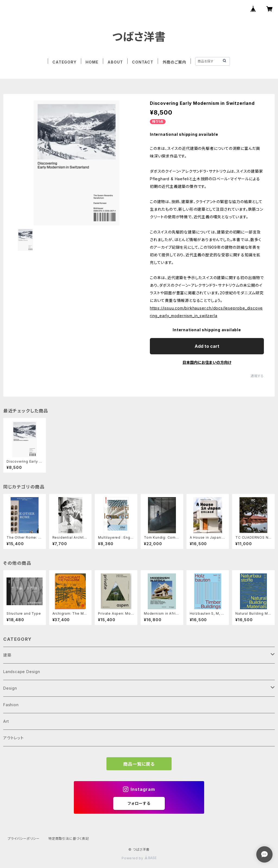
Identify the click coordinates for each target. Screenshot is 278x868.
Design (10, 688)
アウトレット (14, 738)
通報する (257, 376)
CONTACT (143, 62)
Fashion (11, 705)
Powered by (139, 858)
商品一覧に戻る (139, 764)
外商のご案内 (174, 62)
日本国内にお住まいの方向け (207, 362)
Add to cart (207, 346)
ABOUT (115, 62)
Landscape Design (22, 672)
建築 (7, 655)
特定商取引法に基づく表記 (69, 839)
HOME (92, 62)
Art (6, 721)
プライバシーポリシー (24, 839)
